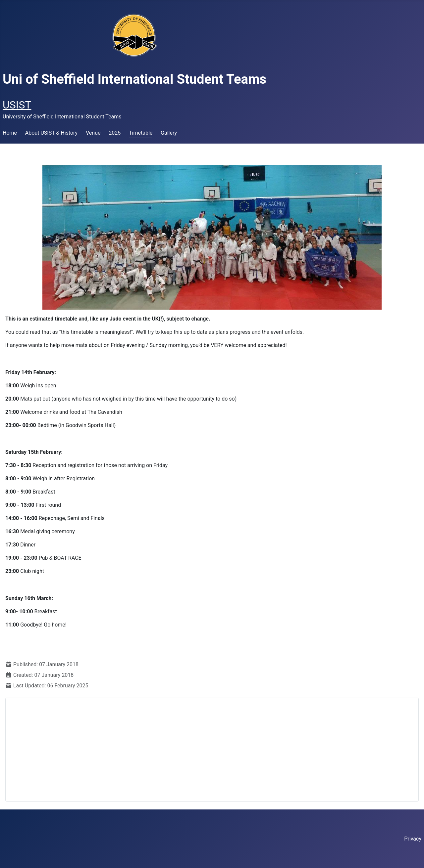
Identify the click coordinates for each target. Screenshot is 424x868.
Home (10, 133)
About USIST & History (51, 133)
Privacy (413, 839)
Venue (93, 133)
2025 (115, 133)
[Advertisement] (212, 750)
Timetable (141, 133)
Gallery (169, 133)
